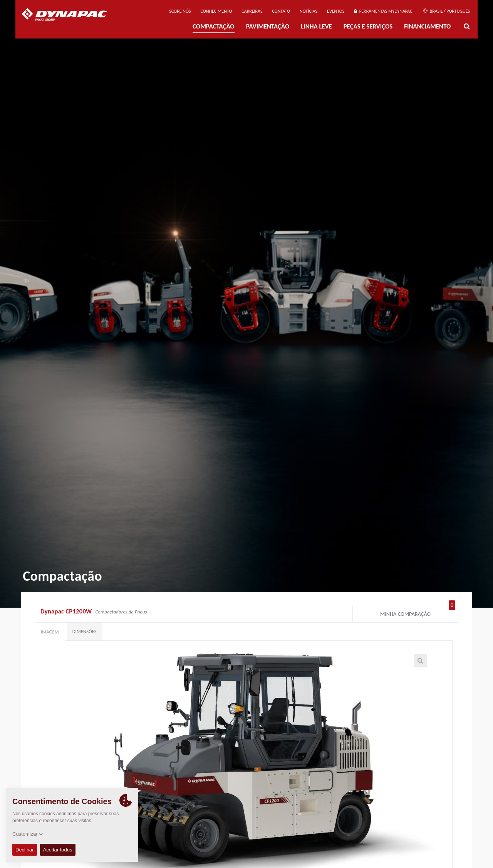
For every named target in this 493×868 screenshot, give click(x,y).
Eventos (336, 11)
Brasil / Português (447, 11)
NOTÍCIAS (309, 11)
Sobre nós (180, 11)
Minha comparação (418, 612)
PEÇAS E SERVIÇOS (368, 26)
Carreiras (252, 11)
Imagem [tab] (50, 632)
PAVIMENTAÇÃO (268, 26)
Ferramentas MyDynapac (383, 11)
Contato (281, 11)
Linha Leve (316, 26)
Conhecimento (216, 11)
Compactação (214, 26)
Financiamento (427, 26)
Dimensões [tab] (85, 631)
